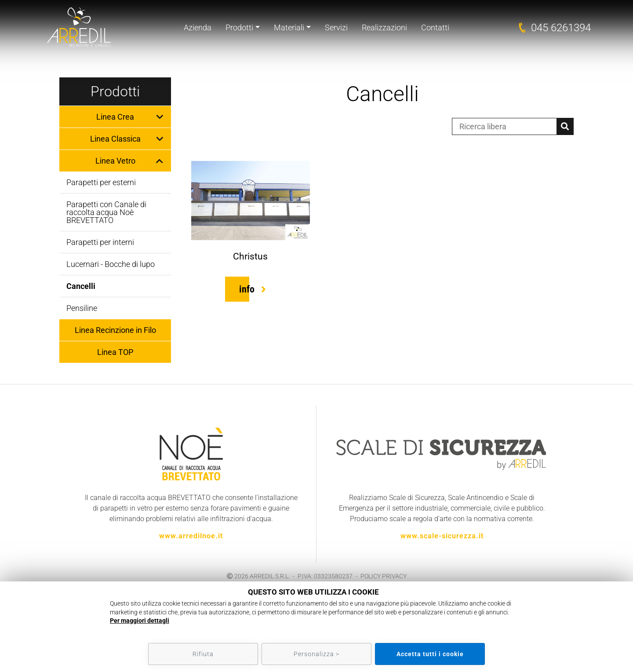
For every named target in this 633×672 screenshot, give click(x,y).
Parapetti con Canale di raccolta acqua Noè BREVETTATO (106, 212)
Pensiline (82, 308)
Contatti (435, 27)
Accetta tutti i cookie (430, 654)
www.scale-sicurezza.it (442, 536)
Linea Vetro (115, 161)
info (247, 289)
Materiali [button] (289, 27)
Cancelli (81, 286)
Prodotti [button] (239, 27)
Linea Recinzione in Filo (115, 330)
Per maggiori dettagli (140, 621)
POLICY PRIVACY (384, 576)
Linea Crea (115, 117)
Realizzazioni (384, 27)
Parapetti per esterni (101, 182)
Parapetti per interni (100, 242)
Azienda (198, 27)
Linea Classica (115, 139)
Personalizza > (316, 654)
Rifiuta (203, 654)
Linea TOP (115, 352)
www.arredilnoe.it (191, 536)
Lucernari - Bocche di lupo (111, 264)
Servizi (336, 27)
